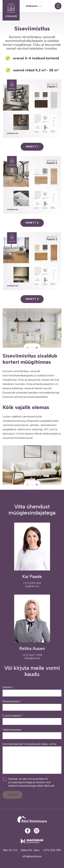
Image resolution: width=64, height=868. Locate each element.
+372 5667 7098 (32, 655)
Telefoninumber (12, 730)
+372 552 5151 (52, 850)
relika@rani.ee (32, 658)
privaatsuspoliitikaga (20, 782)
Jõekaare (32, 6)
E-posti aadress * (13, 716)
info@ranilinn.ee (32, 856)
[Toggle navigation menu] (58, 6)
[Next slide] (37, 348)
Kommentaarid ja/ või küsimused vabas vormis (30, 744)
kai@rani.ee (32, 586)
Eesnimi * (8, 687)
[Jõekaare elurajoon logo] (11, 6)
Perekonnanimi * (12, 701)
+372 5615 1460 (32, 583)
